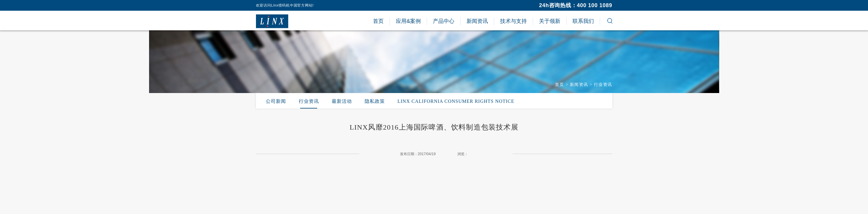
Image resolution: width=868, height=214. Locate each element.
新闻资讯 (579, 85)
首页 (560, 85)
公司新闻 (276, 101)
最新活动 (342, 101)
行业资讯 (603, 85)
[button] (610, 22)
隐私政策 (375, 101)
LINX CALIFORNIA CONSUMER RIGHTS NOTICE (456, 101)
